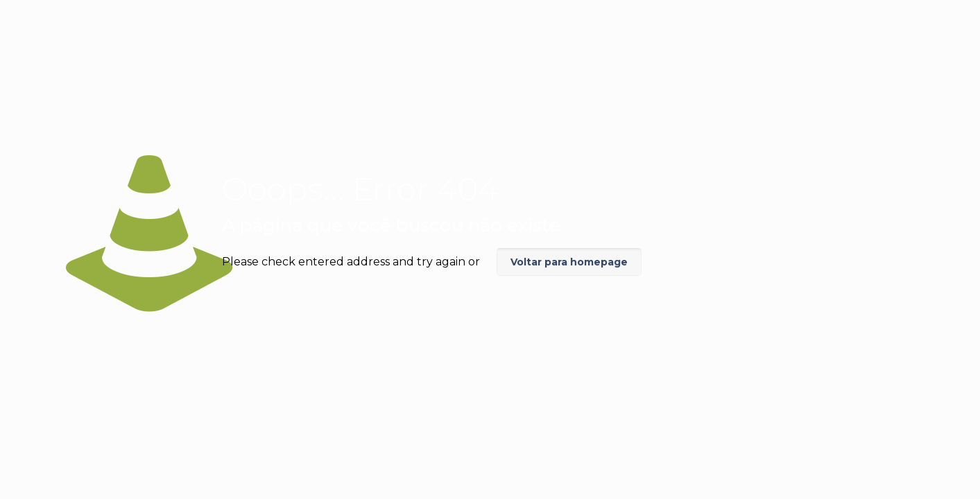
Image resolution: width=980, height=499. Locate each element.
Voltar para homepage (569, 262)
